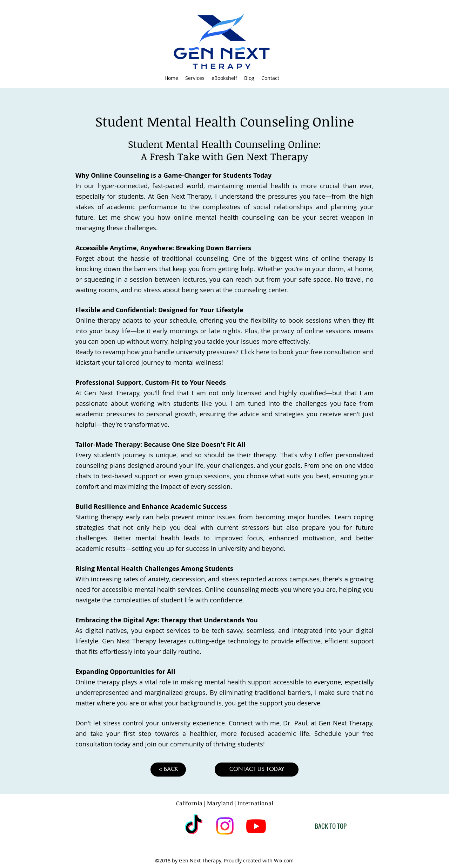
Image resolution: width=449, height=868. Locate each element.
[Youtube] (256, 826)
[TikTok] (194, 826)
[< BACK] (168, 770)
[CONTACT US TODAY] (257, 770)
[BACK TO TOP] (330, 826)
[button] (195, 78)
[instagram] (225, 826)
